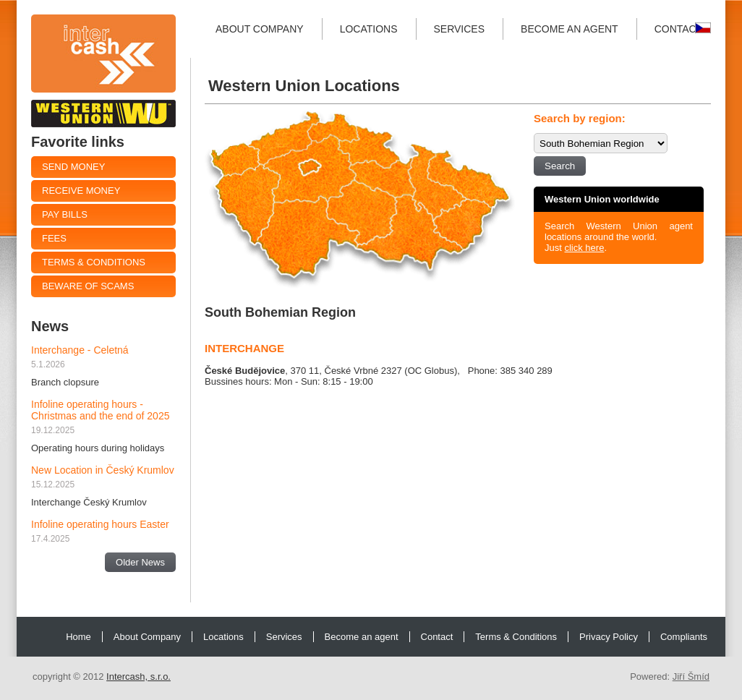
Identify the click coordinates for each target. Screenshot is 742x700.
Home (78, 637)
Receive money (81, 191)
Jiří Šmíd (691, 676)
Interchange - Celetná (80, 350)
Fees (54, 238)
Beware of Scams (88, 286)
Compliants (684, 637)
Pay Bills (65, 214)
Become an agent (570, 29)
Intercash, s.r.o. (138, 676)
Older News (140, 562)
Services (460, 29)
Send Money (73, 167)
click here (584, 248)
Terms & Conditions (94, 262)
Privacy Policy (609, 637)
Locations (369, 29)
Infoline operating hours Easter (100, 524)
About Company (260, 29)
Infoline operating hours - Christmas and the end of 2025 (100, 410)
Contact (679, 29)
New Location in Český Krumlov (103, 470)
